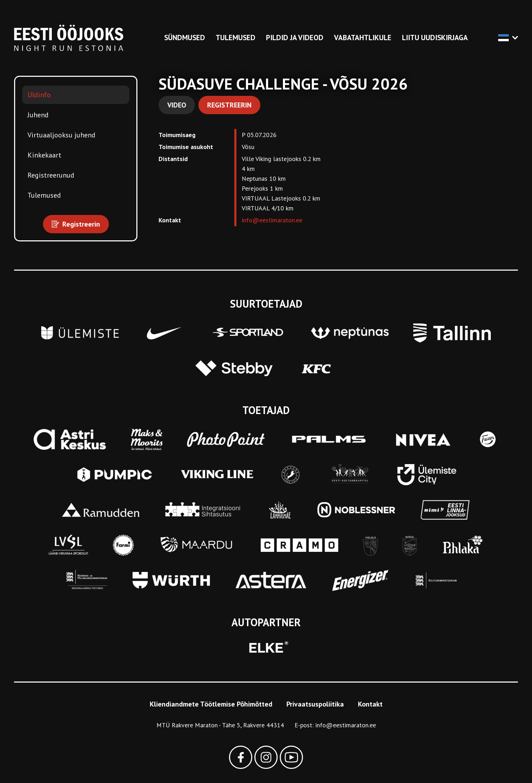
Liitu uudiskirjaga (435, 38)
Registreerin (229, 105)
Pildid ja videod (295, 38)
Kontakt (370, 704)
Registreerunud (51, 175)
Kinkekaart (44, 155)
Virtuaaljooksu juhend (61, 135)
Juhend (38, 115)
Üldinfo (39, 95)
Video (177, 105)
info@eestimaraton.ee (272, 220)
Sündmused (185, 38)
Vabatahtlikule (363, 38)
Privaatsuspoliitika (315, 704)
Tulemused (236, 38)
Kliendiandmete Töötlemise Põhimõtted (211, 704)
